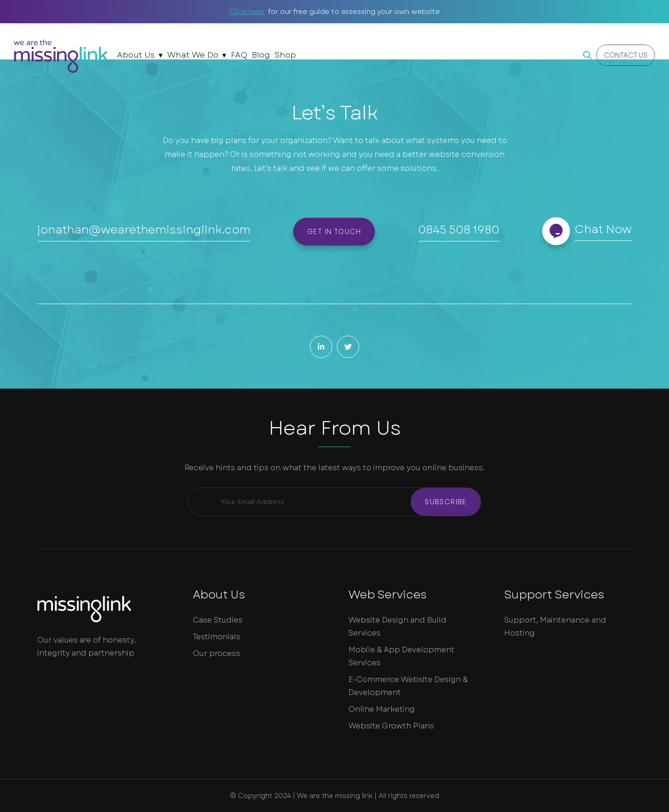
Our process (216, 653)
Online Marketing (382, 709)
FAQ (239, 55)
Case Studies (218, 620)
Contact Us (626, 55)
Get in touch (334, 232)
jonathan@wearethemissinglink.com (144, 230)
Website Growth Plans (391, 726)
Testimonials (216, 637)
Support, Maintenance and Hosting (555, 627)
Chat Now (603, 229)
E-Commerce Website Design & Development (408, 686)
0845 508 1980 (459, 230)
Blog (261, 55)
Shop (285, 55)
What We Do (193, 55)
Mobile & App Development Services (401, 656)
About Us (136, 55)
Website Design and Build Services (397, 627)
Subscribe (446, 502)
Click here (247, 12)
